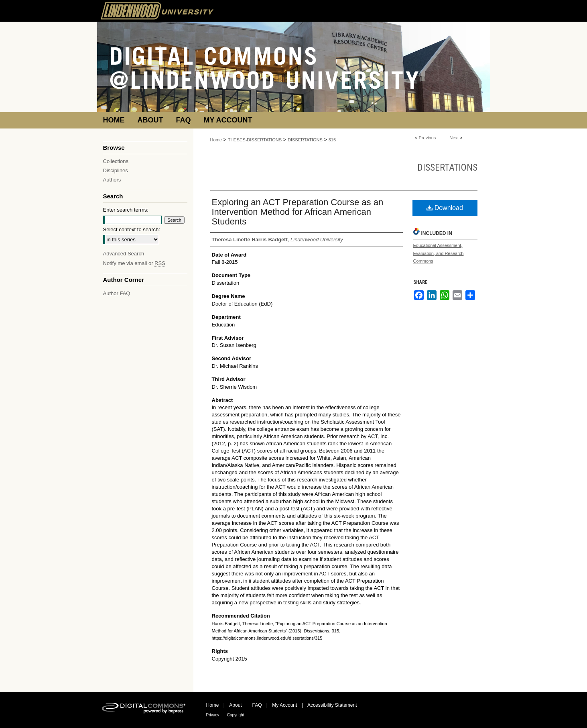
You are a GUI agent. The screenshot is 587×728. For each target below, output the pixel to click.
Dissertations (447, 167)
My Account (284, 705)
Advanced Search (124, 254)
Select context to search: (132, 229)
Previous (428, 138)
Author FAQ (117, 293)
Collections (116, 161)
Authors (112, 180)
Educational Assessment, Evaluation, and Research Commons (439, 253)
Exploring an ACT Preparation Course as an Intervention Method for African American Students (298, 212)
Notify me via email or (134, 263)
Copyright (236, 715)
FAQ (257, 705)
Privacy (213, 715)
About (235, 705)
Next (454, 138)
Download (445, 208)
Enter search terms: (126, 210)
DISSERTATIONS (305, 140)
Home (216, 140)
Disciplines (116, 170)
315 (332, 140)
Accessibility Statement (332, 705)
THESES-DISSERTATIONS (255, 140)
